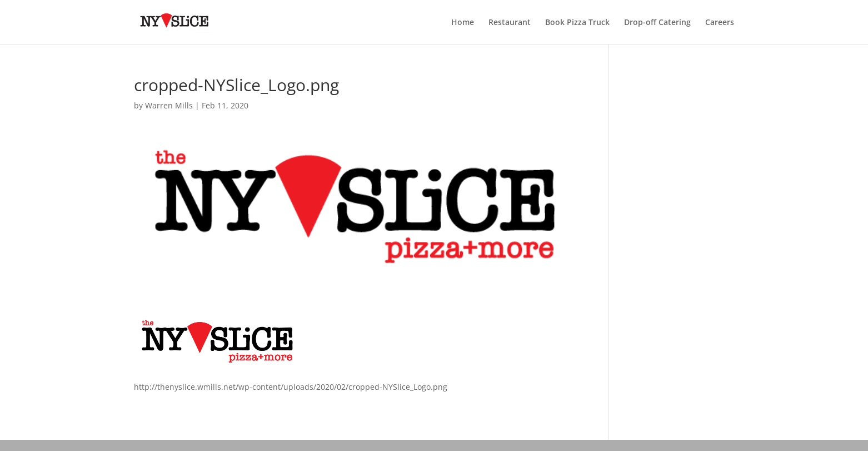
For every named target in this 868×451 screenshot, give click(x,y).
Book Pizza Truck (577, 23)
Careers (720, 23)
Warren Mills (169, 105)
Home (463, 23)
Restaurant (510, 23)
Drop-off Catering (657, 23)
